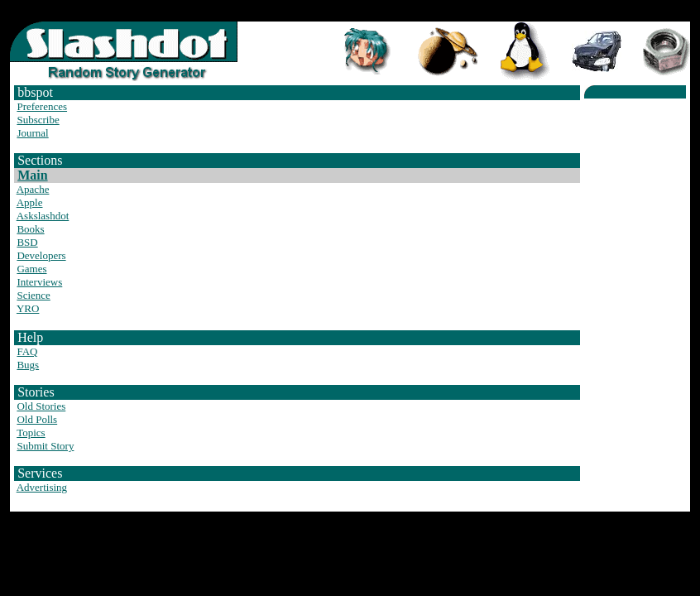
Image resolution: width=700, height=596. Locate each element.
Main (32, 175)
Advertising (42, 487)
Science (33, 295)
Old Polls (37, 419)
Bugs (28, 365)
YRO (28, 308)
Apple (30, 202)
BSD (27, 242)
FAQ (27, 351)
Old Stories (41, 406)
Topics (31, 433)
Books (30, 229)
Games (31, 269)
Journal (32, 133)
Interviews (39, 282)
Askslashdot (43, 216)
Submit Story (45, 446)
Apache (33, 189)
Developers (41, 255)
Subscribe (38, 120)
